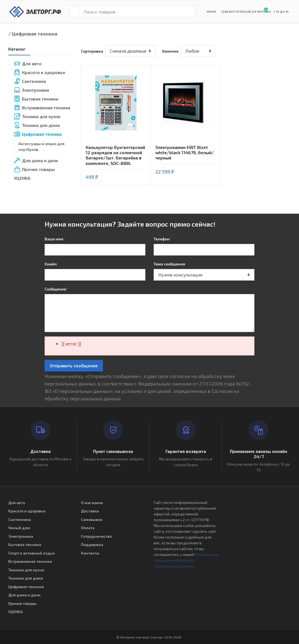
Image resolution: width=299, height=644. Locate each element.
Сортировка (92, 51)
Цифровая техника (35, 34)
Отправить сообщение (74, 366)
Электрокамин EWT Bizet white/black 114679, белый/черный (185, 152)
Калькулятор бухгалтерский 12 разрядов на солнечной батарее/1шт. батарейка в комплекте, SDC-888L (115, 155)
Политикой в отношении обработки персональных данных (186, 560)
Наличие (170, 51)
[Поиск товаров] (137, 12)
